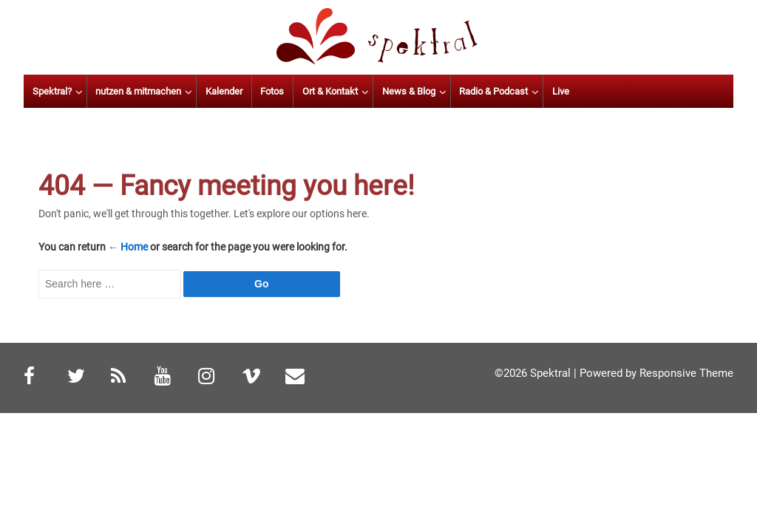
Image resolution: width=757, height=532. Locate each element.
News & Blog (485, 91)
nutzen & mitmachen (215, 91)
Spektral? (128, 91)
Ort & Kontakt (406, 91)
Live (637, 91)
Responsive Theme (686, 373)
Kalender (300, 91)
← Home (128, 247)
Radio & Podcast (570, 91)
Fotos (349, 91)
